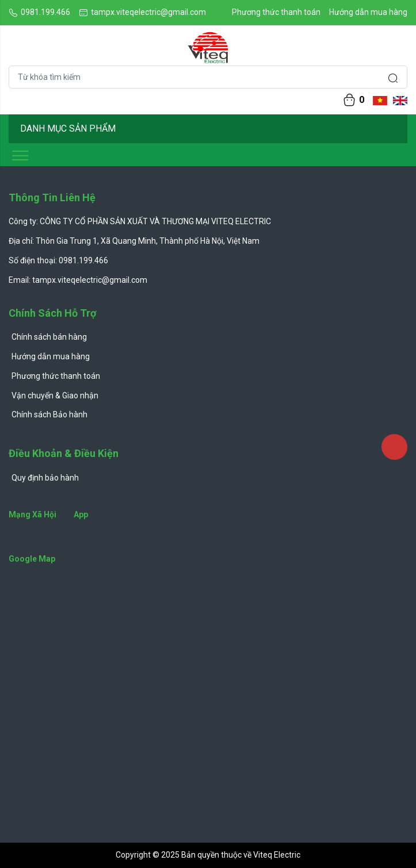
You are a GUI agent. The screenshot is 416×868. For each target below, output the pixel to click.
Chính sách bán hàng (49, 337)
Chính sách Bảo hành (49, 414)
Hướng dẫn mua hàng (368, 12)
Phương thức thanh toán (276, 12)
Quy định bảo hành (45, 478)
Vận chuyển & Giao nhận (55, 395)
